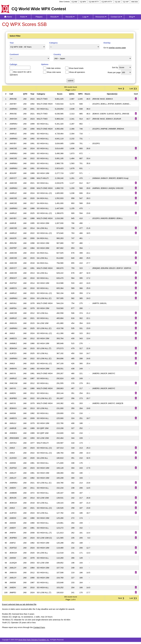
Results (54, 17)
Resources (101, 17)
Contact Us (116, 17)
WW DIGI (135, 2)
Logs (85, 17)
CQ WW (74, 2)
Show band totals (76, 68)
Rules (24, 17)
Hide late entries (54, 68)
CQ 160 (117, 2)
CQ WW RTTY (94, 2)
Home (8, 17)
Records (70, 17)
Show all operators (77, 72)
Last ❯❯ (133, 88)
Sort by (115, 67)
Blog (132, 17)
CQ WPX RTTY (107, 2)
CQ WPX (83, 2)
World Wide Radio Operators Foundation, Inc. (34, 640)
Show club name (54, 72)
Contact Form (39, 627)
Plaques (39, 17)
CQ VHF (126, 2)
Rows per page (114, 72)
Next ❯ (122, 88)
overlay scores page (117, 48)
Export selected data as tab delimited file (19, 604)
